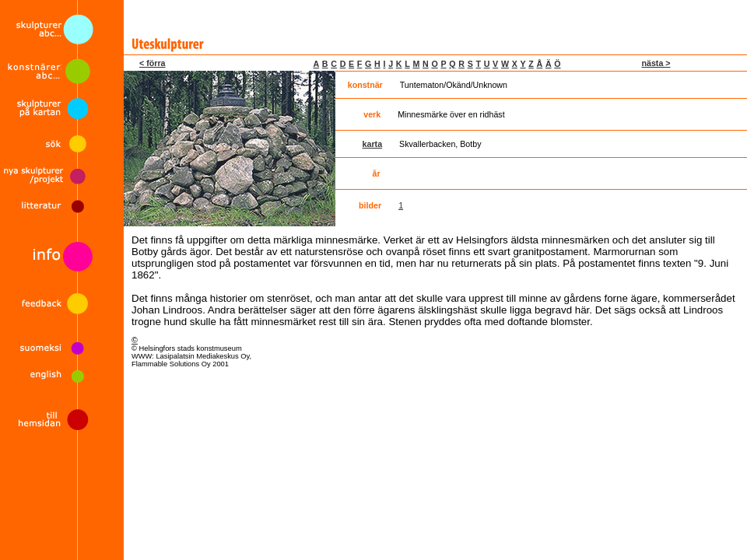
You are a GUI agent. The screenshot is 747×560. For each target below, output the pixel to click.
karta (372, 144)
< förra (152, 63)
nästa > (656, 63)
